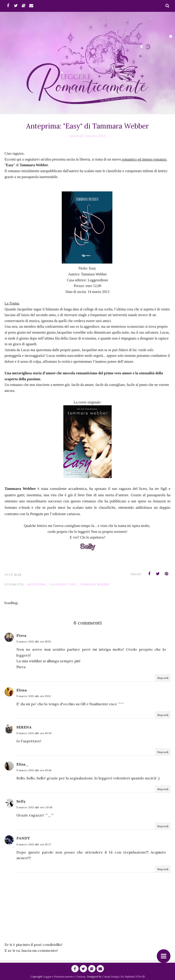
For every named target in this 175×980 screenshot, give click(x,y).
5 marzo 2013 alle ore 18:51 (34, 641)
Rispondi (163, 678)
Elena (22, 690)
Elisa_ (22, 764)
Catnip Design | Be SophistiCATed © (124, 977)
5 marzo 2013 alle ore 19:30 (34, 733)
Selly (21, 801)
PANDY (23, 838)
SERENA (24, 727)
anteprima (36, 584)
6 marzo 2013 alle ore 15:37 (34, 844)
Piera (21, 635)
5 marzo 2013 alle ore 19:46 (34, 770)
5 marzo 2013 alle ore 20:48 (34, 807)
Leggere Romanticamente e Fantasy (64, 977)
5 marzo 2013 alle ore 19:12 (34, 696)
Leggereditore (63, 584)
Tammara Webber (95, 584)
